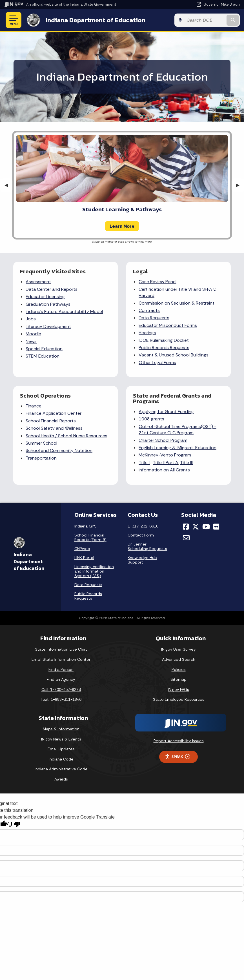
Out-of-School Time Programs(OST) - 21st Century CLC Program (178, 430)
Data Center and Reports (52, 289)
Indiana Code (61, 759)
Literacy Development (48, 326)
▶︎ (240, 185)
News (31, 341)
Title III (186, 463)
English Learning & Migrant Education (178, 448)
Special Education (44, 349)
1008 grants (151, 419)
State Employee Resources (179, 699)
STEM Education (43, 356)
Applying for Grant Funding (166, 412)
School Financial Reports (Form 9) (90, 537)
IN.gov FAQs (178, 689)
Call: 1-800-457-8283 (61, 689)
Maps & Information (61, 729)
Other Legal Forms (157, 362)
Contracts (149, 310)
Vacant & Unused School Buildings (174, 355)
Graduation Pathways (48, 304)
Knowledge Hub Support (142, 560)
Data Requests (154, 318)
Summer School (41, 443)
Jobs (31, 319)
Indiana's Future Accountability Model (64, 311)
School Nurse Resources (83, 436)
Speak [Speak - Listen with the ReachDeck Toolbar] (178, 757)
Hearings (147, 333)
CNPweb (82, 549)
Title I (144, 463)
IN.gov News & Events (61, 739)
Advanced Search (179, 659)
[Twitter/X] (196, 527)
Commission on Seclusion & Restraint (177, 303)
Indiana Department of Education (96, 20)
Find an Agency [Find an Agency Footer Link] (61, 679)
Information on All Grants (164, 470)
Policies (179, 669)
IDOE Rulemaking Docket (164, 340)
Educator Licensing (45, 297)
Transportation (41, 458)
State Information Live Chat (61, 649)
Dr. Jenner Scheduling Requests (147, 546)
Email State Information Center (61, 659)
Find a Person (61, 669)
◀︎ (8, 185)
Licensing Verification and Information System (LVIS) (94, 571)
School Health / (42, 436)
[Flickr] (216, 527)
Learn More (122, 226)
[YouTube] (206, 527)
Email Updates (61, 749)
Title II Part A (166, 463)
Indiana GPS (86, 526)
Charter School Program (163, 440)
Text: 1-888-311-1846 (61, 699)
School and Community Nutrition (59, 450)
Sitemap (178, 679)
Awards (61, 779)
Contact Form (141, 535)
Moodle (33, 334)
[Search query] (205, 20)
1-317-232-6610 (143, 526)
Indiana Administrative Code (61, 769)
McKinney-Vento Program (165, 455)
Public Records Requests (164, 348)
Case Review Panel (158, 282)
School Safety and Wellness (54, 428)
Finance (34, 406)
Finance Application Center (54, 413)
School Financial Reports (51, 421)
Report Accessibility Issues (179, 741)
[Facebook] (186, 527)
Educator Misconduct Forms (168, 325)
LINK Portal (84, 558)
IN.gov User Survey (178, 649)
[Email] (186, 538)
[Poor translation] (14, 824)
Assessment (38, 282)
